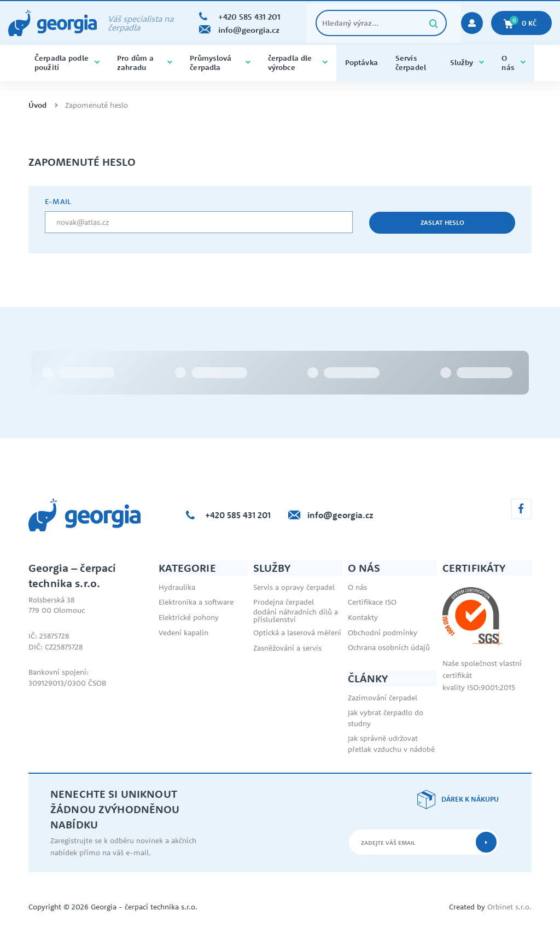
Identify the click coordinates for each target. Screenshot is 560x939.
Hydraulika (177, 587)
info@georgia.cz (340, 515)
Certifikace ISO (372, 602)
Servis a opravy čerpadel (294, 587)
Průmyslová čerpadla (220, 63)
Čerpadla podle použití (67, 63)
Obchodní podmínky (383, 633)
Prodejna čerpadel (284, 602)
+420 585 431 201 (238, 515)
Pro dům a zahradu (145, 63)
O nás (514, 63)
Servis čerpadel (411, 63)
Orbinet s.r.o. (509, 907)
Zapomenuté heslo (97, 105)
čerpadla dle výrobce (298, 63)
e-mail (58, 202)
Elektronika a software (196, 602)
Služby (467, 62)
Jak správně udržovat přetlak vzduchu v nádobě (391, 744)
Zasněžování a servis (287, 648)
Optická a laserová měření (297, 633)
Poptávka (361, 62)
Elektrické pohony (189, 617)
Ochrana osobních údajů (389, 647)
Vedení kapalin (183, 633)
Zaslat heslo (442, 222)
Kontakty (363, 617)
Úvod (37, 105)
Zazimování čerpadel (383, 698)
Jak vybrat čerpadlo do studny (386, 718)
